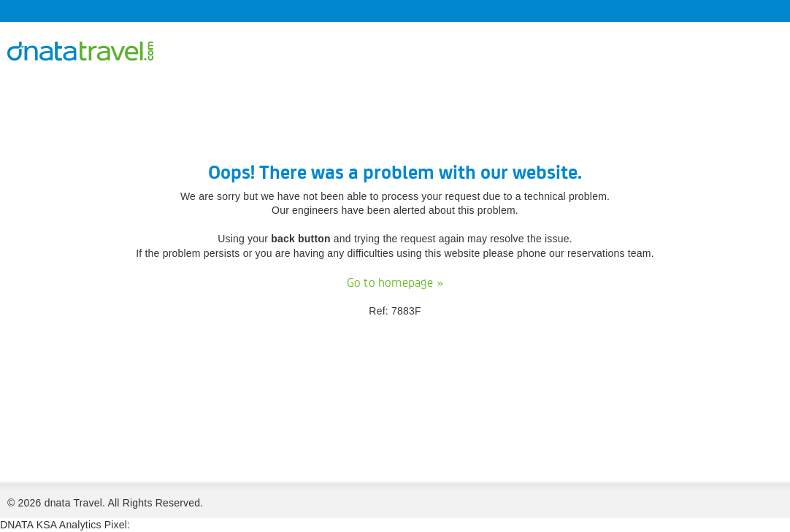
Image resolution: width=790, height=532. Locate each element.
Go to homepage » (395, 283)
